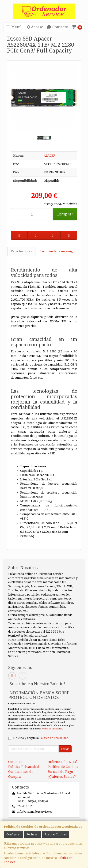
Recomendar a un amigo (57, 251)
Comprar (65, 214)
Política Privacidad (24, 767)
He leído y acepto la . (41, 738)
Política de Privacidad (52, 729)
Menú (14, 27)
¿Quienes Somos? (62, 777)
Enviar (65, 749)
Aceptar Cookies (56, 834)
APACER (49, 156)
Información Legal (63, 762)
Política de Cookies (63, 767)
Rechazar (33, 834)
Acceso (34, 27)
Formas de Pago (60, 772)
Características (21, 251)
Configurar (13, 834)
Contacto (57, 27)
